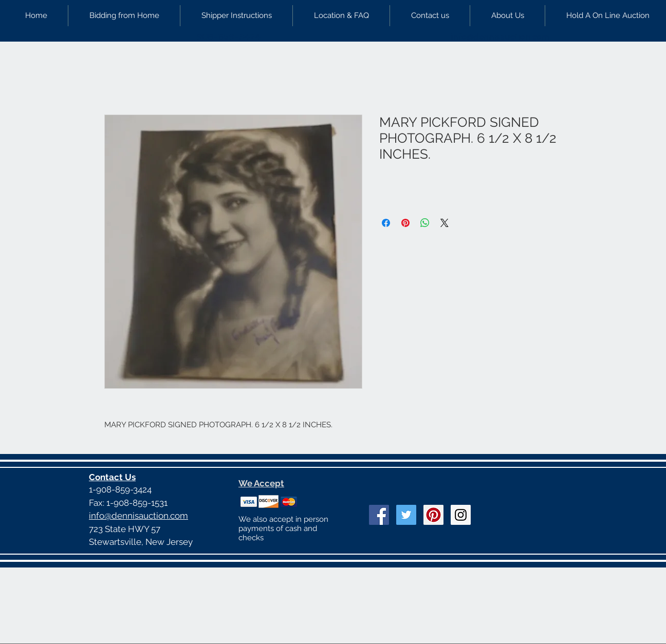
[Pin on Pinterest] (405, 223)
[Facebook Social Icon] (379, 515)
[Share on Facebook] (386, 223)
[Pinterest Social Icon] (433, 515)
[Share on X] (445, 223)
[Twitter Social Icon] (406, 515)
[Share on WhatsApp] (425, 223)
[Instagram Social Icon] (461, 515)
